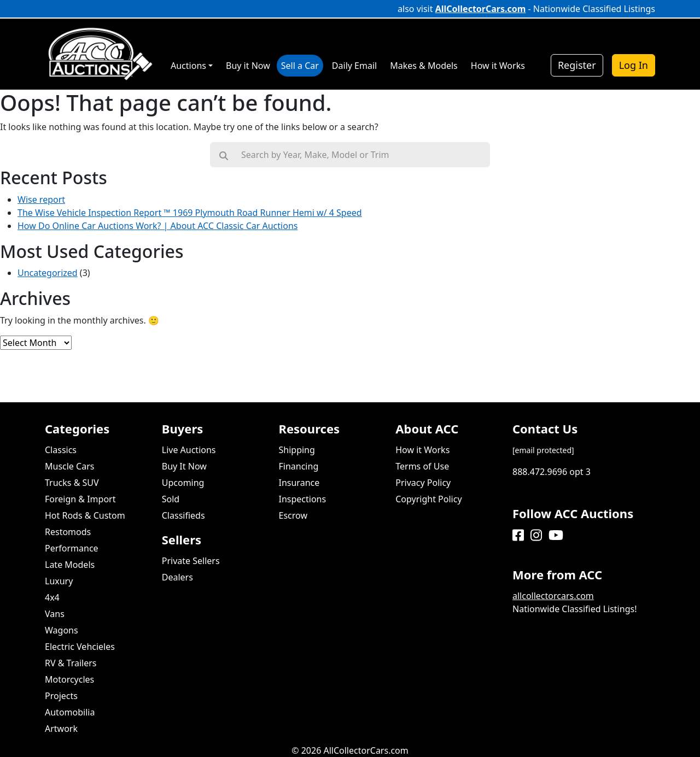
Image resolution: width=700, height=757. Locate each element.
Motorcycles (69, 679)
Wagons (62, 630)
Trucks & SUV (72, 483)
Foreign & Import (80, 499)
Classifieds (183, 515)
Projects (61, 696)
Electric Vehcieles (80, 647)
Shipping (297, 450)
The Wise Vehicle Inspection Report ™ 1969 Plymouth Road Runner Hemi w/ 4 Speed (190, 213)
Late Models (70, 565)
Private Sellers (191, 561)
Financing (299, 466)
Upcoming (183, 483)
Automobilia (70, 712)
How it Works (422, 450)
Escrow (293, 515)
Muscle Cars (69, 466)
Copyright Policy (428, 499)
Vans (55, 614)
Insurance (299, 483)
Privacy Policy (423, 483)
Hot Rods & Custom (85, 515)
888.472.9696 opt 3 (552, 472)
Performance (72, 548)
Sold (171, 499)
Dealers (177, 577)
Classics (61, 450)
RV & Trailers (71, 663)
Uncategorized (48, 273)
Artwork (61, 729)
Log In (634, 65)
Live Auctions (189, 450)
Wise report (41, 199)
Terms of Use (422, 466)
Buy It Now (184, 466)
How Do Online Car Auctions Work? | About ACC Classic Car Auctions (157, 226)
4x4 (52, 597)
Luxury (59, 581)
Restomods (68, 532)
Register (577, 65)
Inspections (303, 499)
